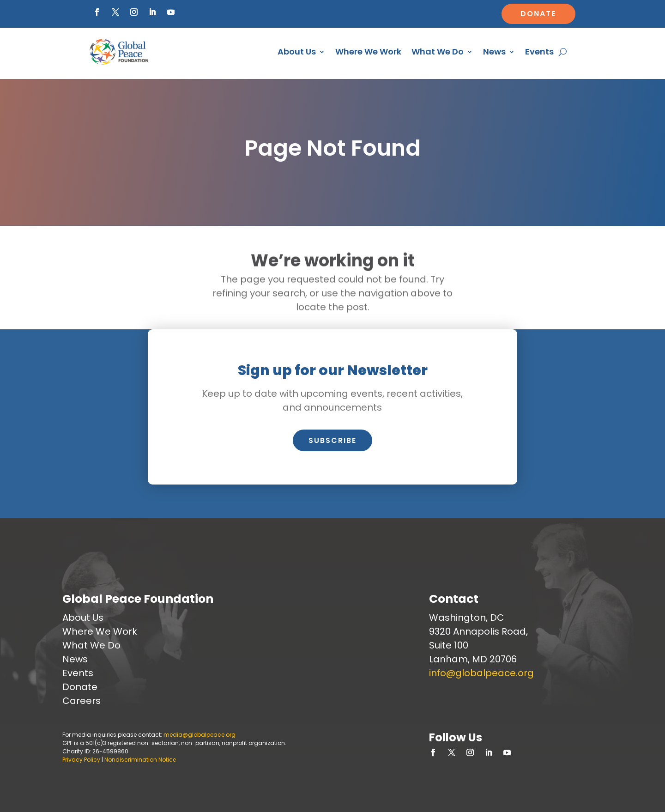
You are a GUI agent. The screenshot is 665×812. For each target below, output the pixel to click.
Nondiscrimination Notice (140, 760)
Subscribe (332, 440)
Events (539, 52)
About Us (297, 52)
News (494, 52)
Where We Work (368, 52)
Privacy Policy (81, 760)
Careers (82, 701)
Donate (538, 14)
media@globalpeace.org (199, 735)
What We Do (438, 52)
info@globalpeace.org (481, 673)
